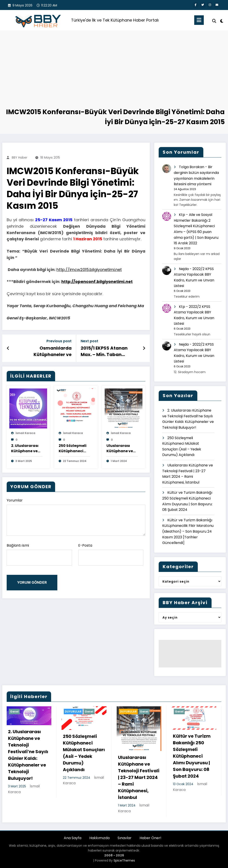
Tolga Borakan (192, 167)
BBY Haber (20, 157)
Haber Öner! (150, 838)
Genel (14, 712)
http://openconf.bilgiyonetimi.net (97, 282)
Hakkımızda (99, 838)
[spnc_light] (222, 20)
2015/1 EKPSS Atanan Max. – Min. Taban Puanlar (104, 351)
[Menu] (199, 20)
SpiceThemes (124, 860)
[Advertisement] (114, 74)
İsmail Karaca (25, 433)
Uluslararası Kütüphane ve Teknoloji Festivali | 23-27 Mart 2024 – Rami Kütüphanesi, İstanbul (121, 448)
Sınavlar (125, 838)
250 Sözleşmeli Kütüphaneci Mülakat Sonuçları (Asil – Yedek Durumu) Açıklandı (74, 448)
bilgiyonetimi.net (106, 270)
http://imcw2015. (73, 270)
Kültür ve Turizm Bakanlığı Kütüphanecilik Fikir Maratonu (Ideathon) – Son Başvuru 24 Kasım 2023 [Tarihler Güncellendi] (188, 531)
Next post (89, 341)
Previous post (59, 341)
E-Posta (111, 554)
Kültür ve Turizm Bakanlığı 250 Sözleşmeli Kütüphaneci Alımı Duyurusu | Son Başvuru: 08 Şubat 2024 (192, 756)
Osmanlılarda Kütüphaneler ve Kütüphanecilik (53, 351)
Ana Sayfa (73, 838)
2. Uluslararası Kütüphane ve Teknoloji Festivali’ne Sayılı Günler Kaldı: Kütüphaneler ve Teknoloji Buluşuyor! (25, 448)
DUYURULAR (73, 712)
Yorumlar (76, 517)
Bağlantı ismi (39, 554)
